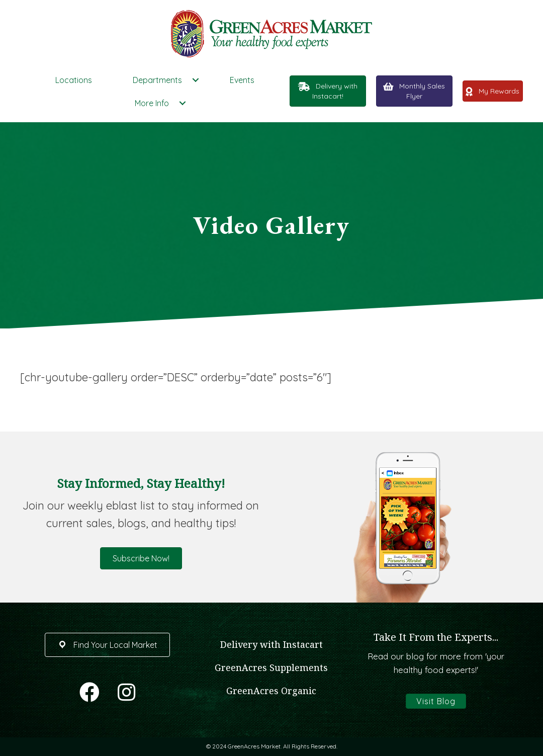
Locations (74, 80)
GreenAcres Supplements (271, 667)
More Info (152, 103)
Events (242, 80)
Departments (157, 80)
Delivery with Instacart (271, 644)
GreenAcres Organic (271, 691)
